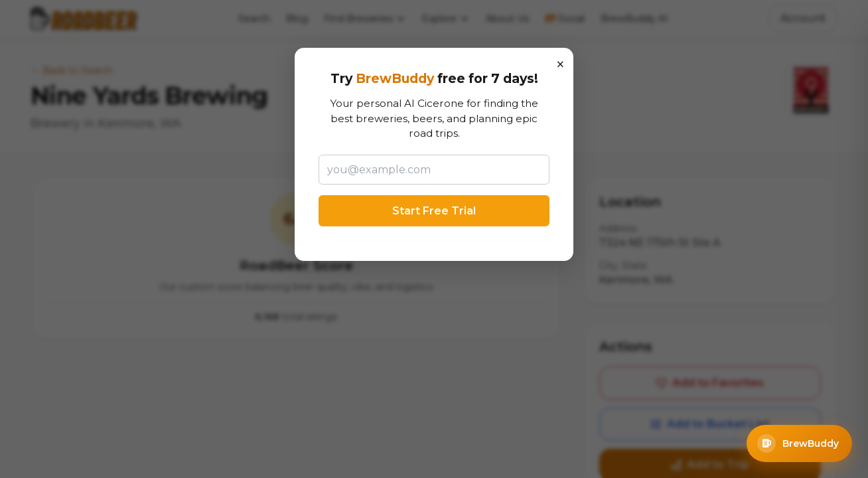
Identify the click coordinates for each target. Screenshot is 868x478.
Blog (297, 19)
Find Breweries (365, 19)
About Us (507, 19)
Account (803, 18)
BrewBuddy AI (634, 19)
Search (254, 19)
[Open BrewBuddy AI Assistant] (799, 443)
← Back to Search (72, 70)
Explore (446, 19)
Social (565, 19)
